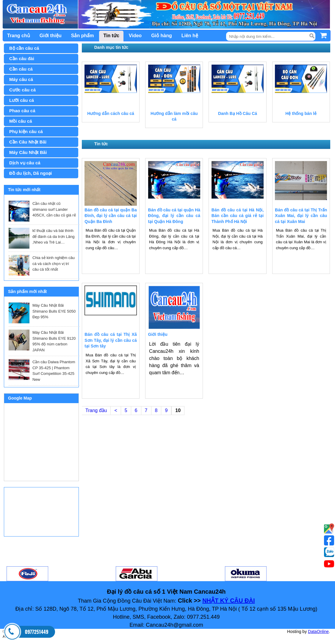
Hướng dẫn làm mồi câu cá (174, 116)
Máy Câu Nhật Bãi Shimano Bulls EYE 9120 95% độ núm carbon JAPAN (54, 341)
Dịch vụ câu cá (25, 163)
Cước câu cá (22, 90)
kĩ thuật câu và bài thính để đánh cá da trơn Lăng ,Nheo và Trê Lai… (54, 236)
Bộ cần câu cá (24, 48)
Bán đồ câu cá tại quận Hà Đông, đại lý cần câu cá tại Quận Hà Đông (174, 216)
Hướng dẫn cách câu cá (111, 113)
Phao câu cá (22, 111)
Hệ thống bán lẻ (301, 113)
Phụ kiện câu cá (26, 131)
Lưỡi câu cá (22, 100)
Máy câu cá (21, 79)
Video (135, 36)
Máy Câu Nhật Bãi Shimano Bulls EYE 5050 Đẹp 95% (54, 311)
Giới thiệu (51, 36)
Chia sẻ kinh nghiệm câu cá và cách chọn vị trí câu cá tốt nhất (54, 263)
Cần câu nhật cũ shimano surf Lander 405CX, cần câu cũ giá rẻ (54, 209)
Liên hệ (190, 36)
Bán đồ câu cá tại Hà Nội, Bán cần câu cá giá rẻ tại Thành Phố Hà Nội (238, 216)
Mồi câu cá (21, 121)
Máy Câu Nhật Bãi (28, 152)
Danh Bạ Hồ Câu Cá (238, 113)
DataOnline (318, 631)
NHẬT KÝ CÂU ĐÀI (228, 601)
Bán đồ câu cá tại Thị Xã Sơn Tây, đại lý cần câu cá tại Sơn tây (111, 340)
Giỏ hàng (162, 36)
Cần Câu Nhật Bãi (28, 142)
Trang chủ (19, 36)
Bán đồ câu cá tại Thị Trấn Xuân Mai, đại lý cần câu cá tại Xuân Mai (301, 216)
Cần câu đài (22, 59)
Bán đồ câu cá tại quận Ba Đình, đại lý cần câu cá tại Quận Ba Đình (111, 216)
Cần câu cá (21, 69)
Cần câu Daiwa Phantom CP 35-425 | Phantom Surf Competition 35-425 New (54, 371)
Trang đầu (96, 410)
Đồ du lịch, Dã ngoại (31, 173)
